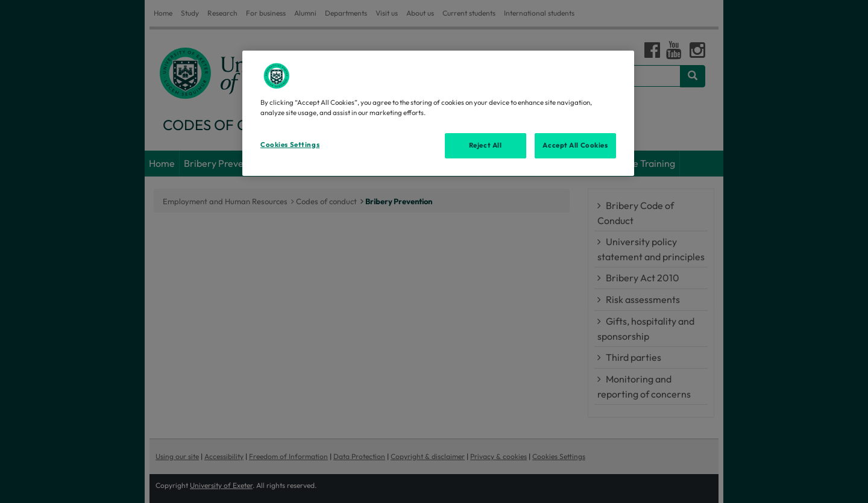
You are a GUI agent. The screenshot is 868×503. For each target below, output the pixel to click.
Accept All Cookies (575, 145)
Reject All (486, 145)
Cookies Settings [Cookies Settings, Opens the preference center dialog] (290, 145)
